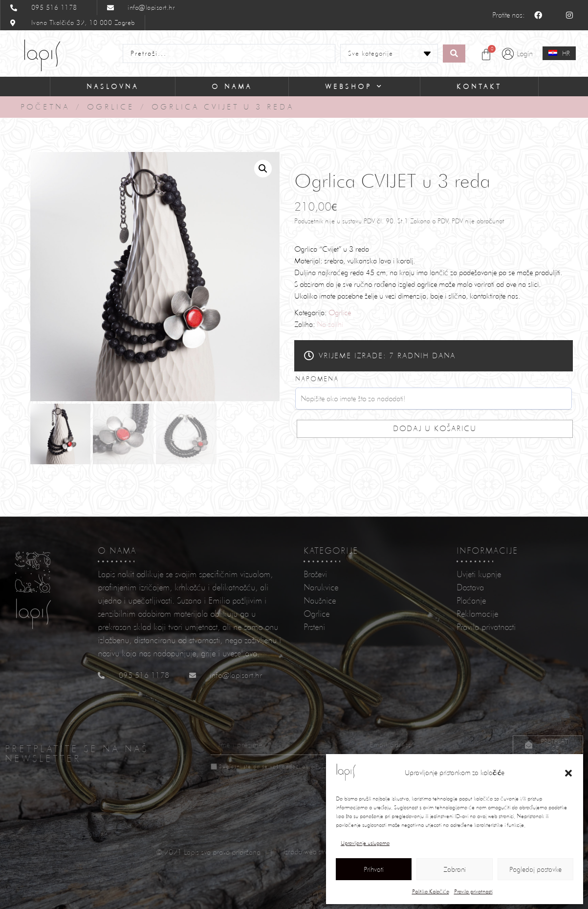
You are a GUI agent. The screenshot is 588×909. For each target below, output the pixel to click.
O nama (232, 87)
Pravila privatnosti (473, 891)
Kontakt (479, 87)
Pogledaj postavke (535, 869)
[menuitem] (559, 53)
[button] (568, 773)
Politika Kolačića (431, 891)
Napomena (317, 379)
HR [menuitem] (566, 53)
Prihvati (374, 869)
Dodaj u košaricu (435, 428)
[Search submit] (454, 54)
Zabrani (455, 869)
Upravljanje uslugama (365, 843)
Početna (45, 107)
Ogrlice (111, 107)
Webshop (354, 87)
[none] (559, 54)
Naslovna (113, 87)
